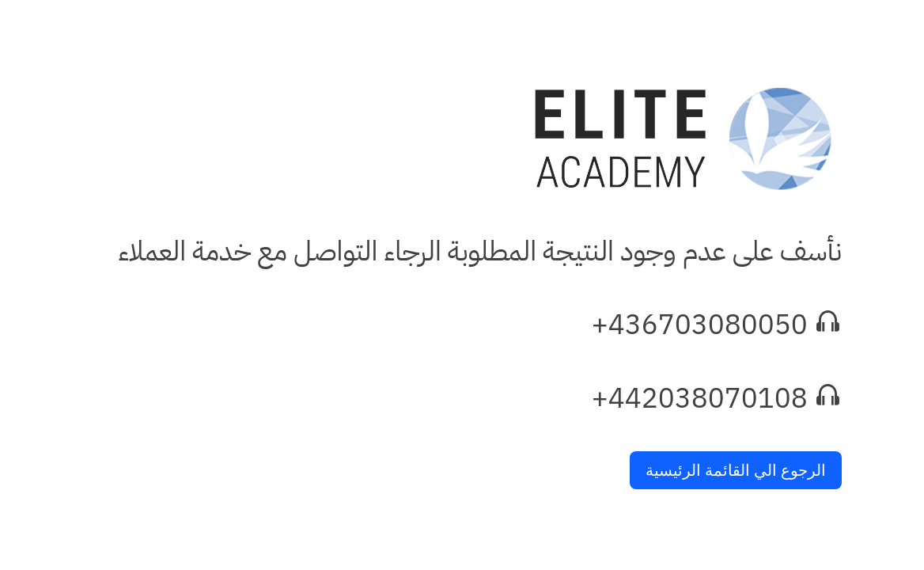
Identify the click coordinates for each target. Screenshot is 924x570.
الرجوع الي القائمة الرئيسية (736, 470)
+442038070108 (700, 399)
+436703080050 (700, 325)
